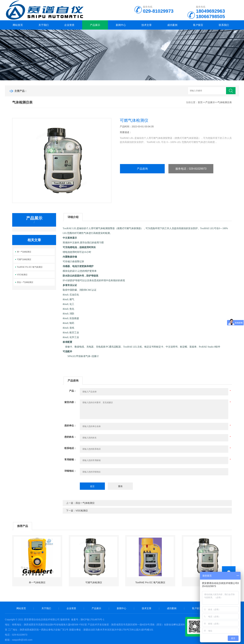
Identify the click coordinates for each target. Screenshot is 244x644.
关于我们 (44, 25)
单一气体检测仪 (24, 252)
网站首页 (18, 25)
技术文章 (147, 25)
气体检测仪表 (225, 102)
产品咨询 (142, 169)
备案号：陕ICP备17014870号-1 (88, 619)
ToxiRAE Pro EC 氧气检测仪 (30, 267)
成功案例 (172, 25)
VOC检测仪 (22, 275)
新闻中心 (121, 25)
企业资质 (69, 25)
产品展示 (95, 25)
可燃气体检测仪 (24, 259)
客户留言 (198, 25)
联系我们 (224, 25)
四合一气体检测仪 (25, 282)
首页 (200, 102)
